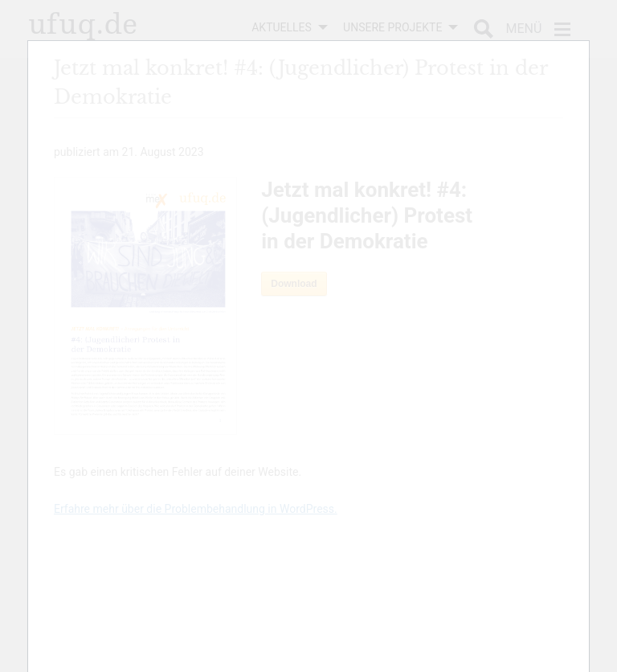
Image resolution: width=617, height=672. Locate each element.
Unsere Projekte (392, 27)
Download (294, 284)
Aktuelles (282, 27)
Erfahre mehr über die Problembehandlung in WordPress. (196, 509)
